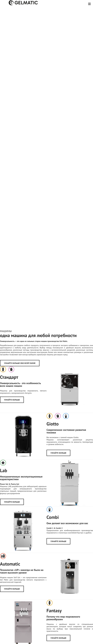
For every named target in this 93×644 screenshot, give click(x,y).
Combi (53, 517)
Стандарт (9, 377)
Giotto (53, 424)
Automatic (10, 564)
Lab (4, 470)
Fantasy (54, 610)
